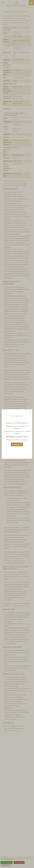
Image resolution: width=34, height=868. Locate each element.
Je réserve (17, 444)
